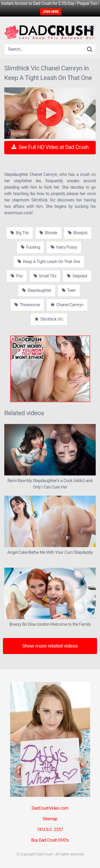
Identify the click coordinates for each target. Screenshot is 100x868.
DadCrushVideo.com (50, 808)
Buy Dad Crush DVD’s (50, 840)
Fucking (30, 247)
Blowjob (78, 233)
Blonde (48, 233)
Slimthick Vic (49, 319)
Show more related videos (50, 646)
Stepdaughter (37, 290)
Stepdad (77, 276)
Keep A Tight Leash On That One (49, 262)
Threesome (27, 305)
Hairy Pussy (64, 247)
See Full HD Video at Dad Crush (50, 147)
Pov (17, 276)
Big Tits (20, 233)
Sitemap (50, 819)
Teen (69, 290)
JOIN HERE (51, 12)
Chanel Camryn (67, 305)
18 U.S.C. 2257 (50, 829)
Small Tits (45, 276)
